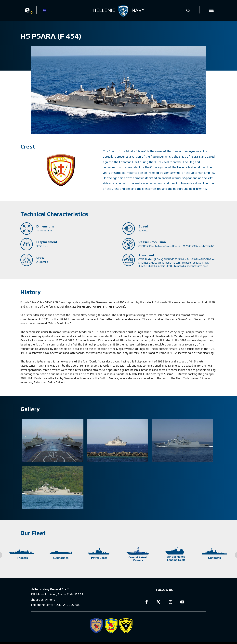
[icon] (211, 10)
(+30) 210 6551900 (68, 605)
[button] (188, 10)
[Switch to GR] (45, 10)
